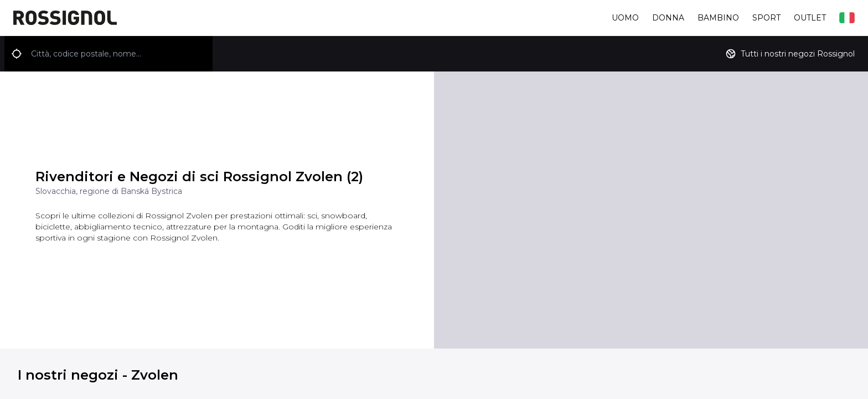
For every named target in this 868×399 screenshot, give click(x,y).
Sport (766, 18)
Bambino (718, 18)
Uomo (625, 18)
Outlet (810, 18)
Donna (668, 18)
